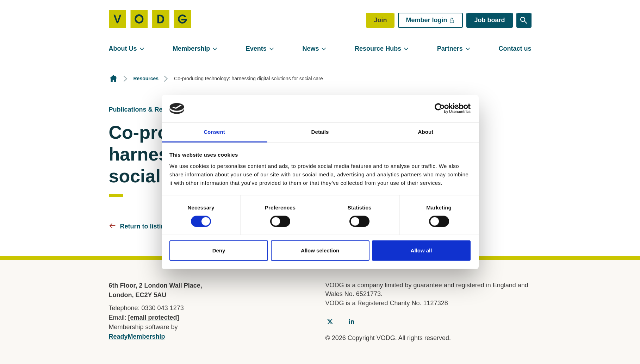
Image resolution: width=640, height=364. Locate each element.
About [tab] (426, 132)
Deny (219, 250)
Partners (450, 49)
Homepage (113, 79)
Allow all (421, 250)
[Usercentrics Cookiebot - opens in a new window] (440, 108)
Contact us (515, 49)
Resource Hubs (378, 49)
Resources (146, 79)
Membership (191, 49)
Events (256, 49)
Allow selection (320, 250)
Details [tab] (320, 132)
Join (380, 20)
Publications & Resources (148, 109)
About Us (123, 49)
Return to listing (144, 226)
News (310, 49)
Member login (430, 20)
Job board (489, 20)
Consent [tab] (214, 132)
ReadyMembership (137, 337)
